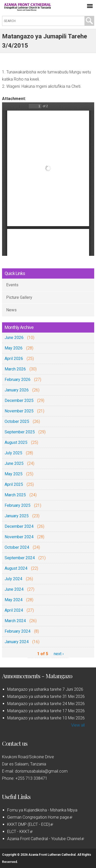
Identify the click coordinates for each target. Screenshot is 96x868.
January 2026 (17, 390)
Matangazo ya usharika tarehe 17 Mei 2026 (46, 711)
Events (12, 285)
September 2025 (20, 432)
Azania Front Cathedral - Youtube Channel (46, 839)
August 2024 (16, 568)
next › (59, 654)
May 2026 (14, 348)
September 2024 (20, 558)
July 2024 (13, 579)
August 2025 (16, 442)
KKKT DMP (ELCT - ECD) (30, 824)
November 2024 (19, 537)
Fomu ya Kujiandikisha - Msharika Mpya (42, 810)
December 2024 (19, 526)
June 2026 (14, 338)
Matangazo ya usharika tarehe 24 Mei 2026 (46, 704)
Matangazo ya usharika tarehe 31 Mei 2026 (46, 696)
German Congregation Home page (40, 817)
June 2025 (14, 463)
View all (78, 725)
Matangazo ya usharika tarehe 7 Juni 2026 (45, 689)
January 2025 (17, 516)
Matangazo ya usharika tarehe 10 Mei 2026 (46, 718)
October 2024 (17, 547)
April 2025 (14, 484)
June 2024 (14, 589)
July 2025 (13, 453)
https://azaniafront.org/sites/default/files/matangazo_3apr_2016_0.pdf (48, 179)
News (11, 310)
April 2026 (14, 359)
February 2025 (18, 505)
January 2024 (17, 642)
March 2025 (15, 495)
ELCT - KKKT (20, 832)
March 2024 (15, 621)
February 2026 (18, 380)
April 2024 (14, 610)
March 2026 (15, 369)
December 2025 (19, 400)
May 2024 (14, 600)
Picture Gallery (19, 297)
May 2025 (14, 474)
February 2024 (18, 631)
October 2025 (17, 421)
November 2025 (19, 411)
